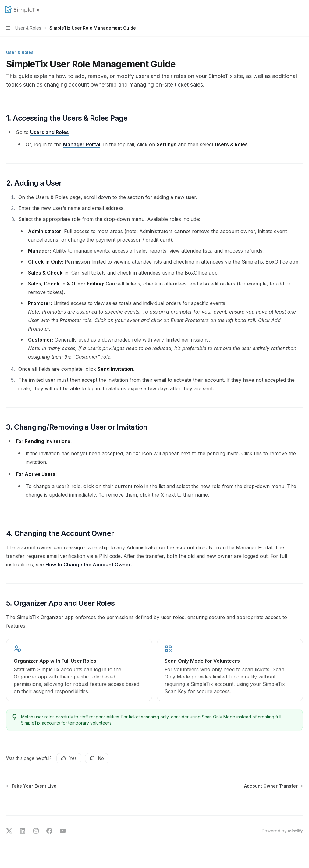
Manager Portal (82, 144)
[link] (79, 670)
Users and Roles (50, 132)
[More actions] (301, 10)
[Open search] (289, 10)
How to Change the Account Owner (88, 565)
